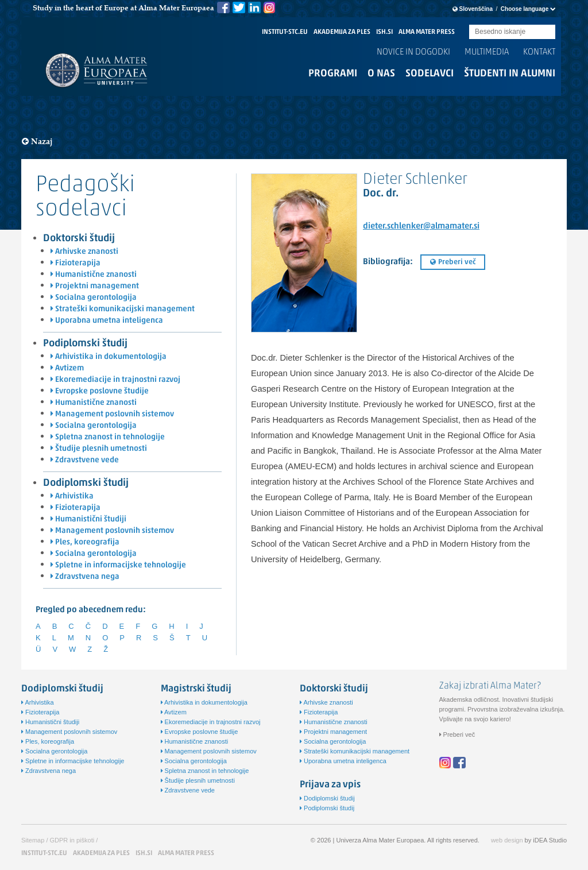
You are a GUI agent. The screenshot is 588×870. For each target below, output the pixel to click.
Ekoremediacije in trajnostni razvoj (115, 380)
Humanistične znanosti (94, 275)
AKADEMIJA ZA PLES (342, 32)
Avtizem (67, 368)
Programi (333, 74)
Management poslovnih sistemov (112, 414)
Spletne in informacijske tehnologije (118, 565)
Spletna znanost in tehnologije (108, 437)
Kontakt (539, 52)
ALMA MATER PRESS (427, 32)
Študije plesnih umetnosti (99, 449)
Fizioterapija (76, 263)
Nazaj (37, 142)
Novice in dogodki (413, 52)
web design (507, 840)
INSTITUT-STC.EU (285, 32)
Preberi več (453, 262)
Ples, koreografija (85, 542)
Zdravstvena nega (85, 577)
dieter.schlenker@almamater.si (421, 227)
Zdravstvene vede (85, 460)
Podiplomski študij (85, 344)
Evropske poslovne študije (100, 391)
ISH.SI (384, 32)
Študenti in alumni (510, 74)
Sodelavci (430, 74)
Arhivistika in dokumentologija (109, 357)
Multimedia (487, 52)
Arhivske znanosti (84, 252)
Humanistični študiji (88, 519)
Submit (547, 32)
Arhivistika (72, 496)
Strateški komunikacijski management (123, 309)
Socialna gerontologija (94, 298)
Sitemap (33, 840)
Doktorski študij (79, 239)
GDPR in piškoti (72, 840)
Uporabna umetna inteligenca (107, 321)
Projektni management (95, 286)
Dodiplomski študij (86, 483)
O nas (381, 74)
